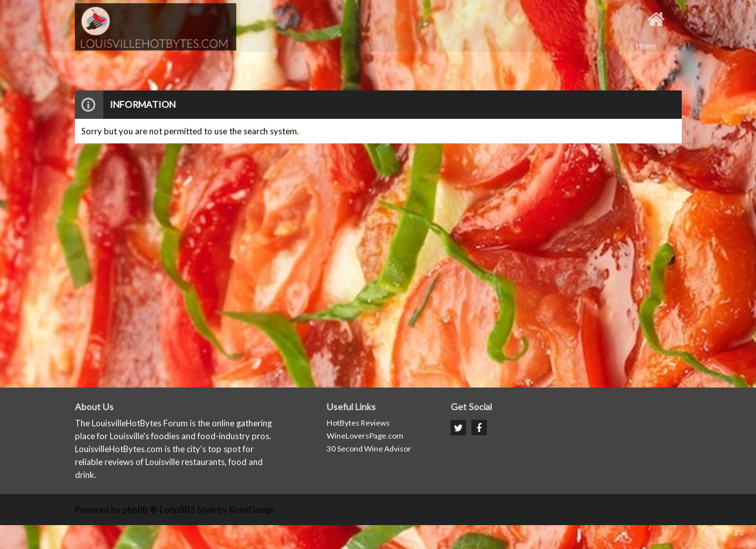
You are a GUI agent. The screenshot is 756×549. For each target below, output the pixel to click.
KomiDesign (252, 510)
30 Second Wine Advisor (369, 449)
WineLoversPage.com (365, 436)
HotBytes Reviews (358, 423)
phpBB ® (140, 510)
